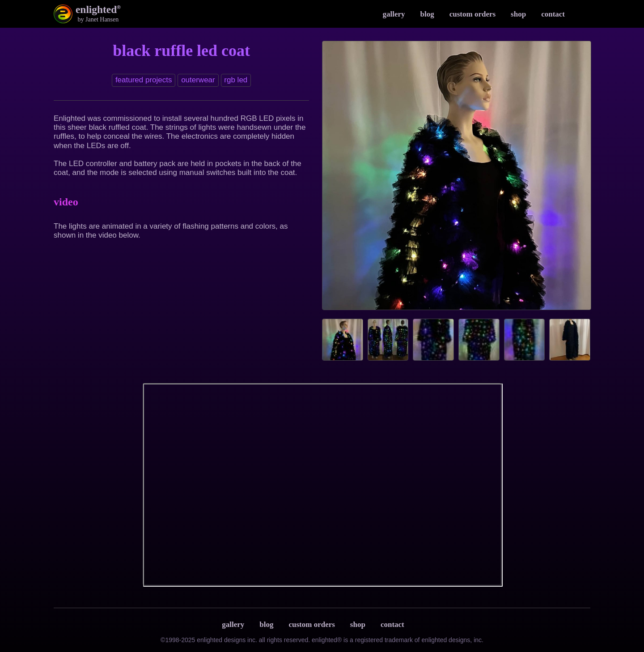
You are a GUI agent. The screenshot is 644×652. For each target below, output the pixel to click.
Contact (553, 14)
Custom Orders (472, 14)
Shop (518, 14)
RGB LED (236, 80)
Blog (427, 14)
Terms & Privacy (421, 625)
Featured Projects (144, 80)
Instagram (581, 14)
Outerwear (198, 80)
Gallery (394, 14)
